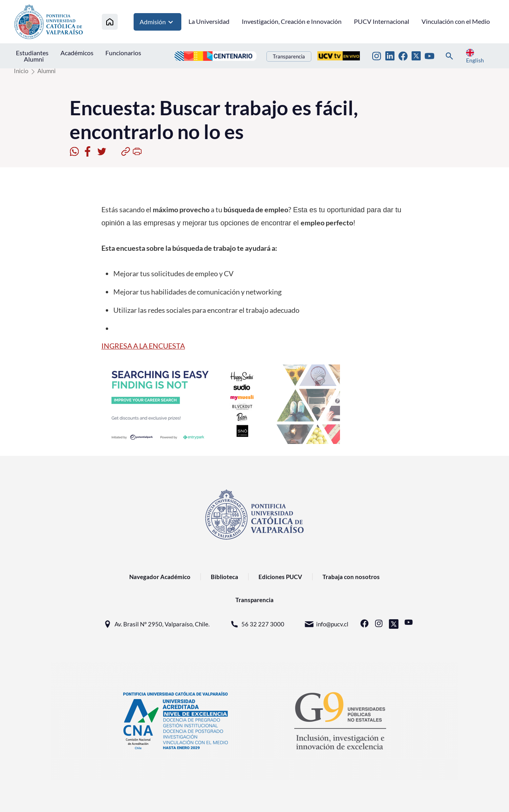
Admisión (157, 22)
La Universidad (209, 21)
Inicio (21, 71)
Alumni (34, 59)
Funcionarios (123, 53)
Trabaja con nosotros (351, 577)
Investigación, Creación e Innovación (292, 21)
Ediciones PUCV (280, 577)
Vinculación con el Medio (456, 21)
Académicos (77, 53)
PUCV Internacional (382, 21)
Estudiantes (32, 53)
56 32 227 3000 (257, 624)
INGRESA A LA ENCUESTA (143, 346)
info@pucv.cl (326, 624)
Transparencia (289, 56)
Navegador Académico (160, 577)
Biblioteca (224, 577)
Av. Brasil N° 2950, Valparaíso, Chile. (156, 624)
